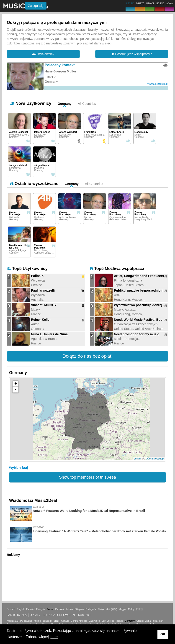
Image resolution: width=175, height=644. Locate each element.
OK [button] (163, 634)
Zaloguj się (36, 6)
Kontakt (85, 615)
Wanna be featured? (158, 84)
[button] (87, 356)
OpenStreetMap (155, 459)
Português (91, 609)
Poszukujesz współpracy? (132, 54)
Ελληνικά (79, 609)
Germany (65, 104)
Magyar (122, 609)
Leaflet (138, 459)
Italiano (69, 609)
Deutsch (11, 609)
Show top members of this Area (87, 477)
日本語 (139, 609)
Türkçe (101, 609)
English (21, 609)
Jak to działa (17, 615)
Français (41, 609)
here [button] (54, 637)
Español (30, 609)
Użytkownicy (43, 54)
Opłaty (35, 615)
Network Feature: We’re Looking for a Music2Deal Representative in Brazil (89, 511)
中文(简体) (112, 609)
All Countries (87, 104)
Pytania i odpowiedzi (59, 615)
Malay (131, 609)
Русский (59, 609)
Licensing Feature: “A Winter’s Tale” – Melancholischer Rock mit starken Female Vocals (99, 531)
